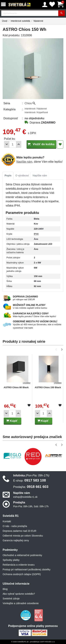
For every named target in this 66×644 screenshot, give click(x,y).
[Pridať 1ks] (19, 144)
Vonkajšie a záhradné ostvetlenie (21, 603)
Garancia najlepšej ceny (16, 540)
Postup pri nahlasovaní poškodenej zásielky (27, 569)
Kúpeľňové (43, 112)
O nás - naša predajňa (15, 526)
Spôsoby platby (11, 560)
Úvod (5, 21)
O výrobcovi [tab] (22, 175)
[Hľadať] (62, 13)
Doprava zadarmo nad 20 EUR (19, 531)
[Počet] (13, 144)
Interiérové (30, 109)
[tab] (8, 176)
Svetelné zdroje (11, 599)
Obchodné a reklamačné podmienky (22, 555)
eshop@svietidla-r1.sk (25, 497)
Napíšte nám (24, 162)
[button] (57, 349)
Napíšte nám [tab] (40, 175)
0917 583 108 (30, 480)
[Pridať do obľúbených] (60, 144)
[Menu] (4, 4)
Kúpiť (12, 421)
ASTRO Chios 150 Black (48, 387)
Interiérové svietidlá (20, 21)
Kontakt (7, 521)
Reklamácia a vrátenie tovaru (19, 565)
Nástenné (38, 21)
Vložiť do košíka (41, 144)
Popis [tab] (8, 175)
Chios (30, 103)
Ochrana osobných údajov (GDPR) (22, 574)
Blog (5, 589)
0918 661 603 (31, 487)
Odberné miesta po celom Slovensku (23, 536)
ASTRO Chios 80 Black (16, 387)
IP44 (36, 234)
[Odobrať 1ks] (7, 144)
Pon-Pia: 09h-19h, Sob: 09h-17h (31, 506)
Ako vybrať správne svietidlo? (19, 594)
